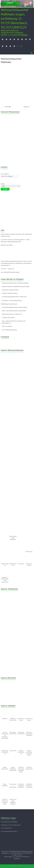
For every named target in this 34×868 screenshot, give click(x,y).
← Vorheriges (7, 107)
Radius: (3, 184)
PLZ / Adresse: (5, 174)
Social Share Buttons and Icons (13, 865)
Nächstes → (27, 107)
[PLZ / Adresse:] (10, 176)
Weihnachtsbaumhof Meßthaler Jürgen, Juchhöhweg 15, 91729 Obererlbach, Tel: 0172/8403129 (15, 18)
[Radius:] (11, 186)
